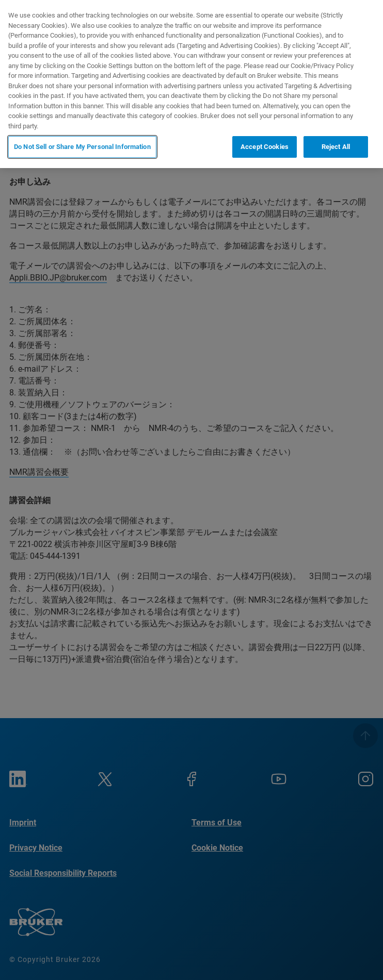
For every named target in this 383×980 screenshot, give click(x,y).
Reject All (336, 147)
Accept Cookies (265, 147)
